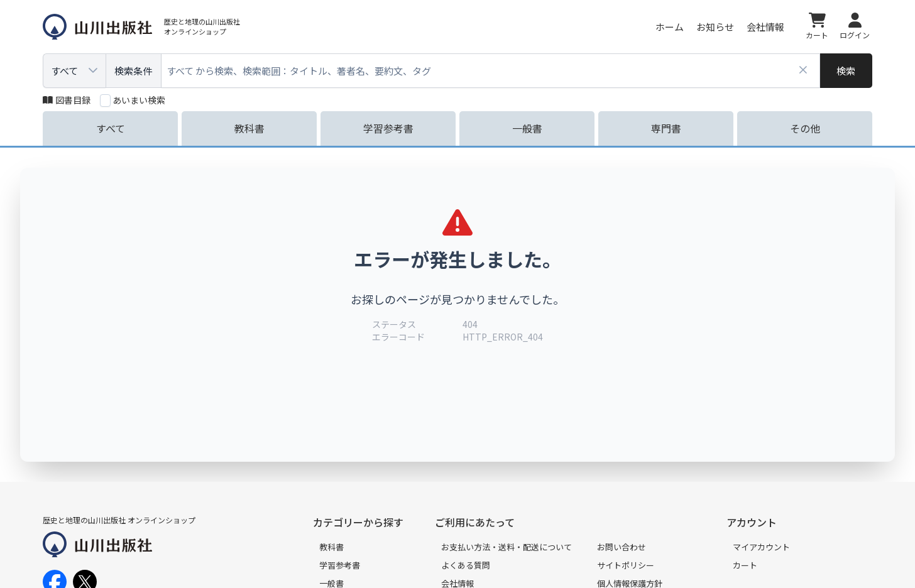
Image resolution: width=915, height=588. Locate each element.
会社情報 (765, 27)
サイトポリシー (626, 565)
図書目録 (67, 100)
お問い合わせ (622, 547)
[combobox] (491, 71)
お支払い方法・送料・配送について (507, 547)
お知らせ (715, 27)
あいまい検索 (139, 100)
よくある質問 (466, 565)
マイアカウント (761, 547)
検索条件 (133, 71)
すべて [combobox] (64, 71)
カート (745, 565)
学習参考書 (340, 565)
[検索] (846, 71)
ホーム (670, 27)
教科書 (331, 547)
